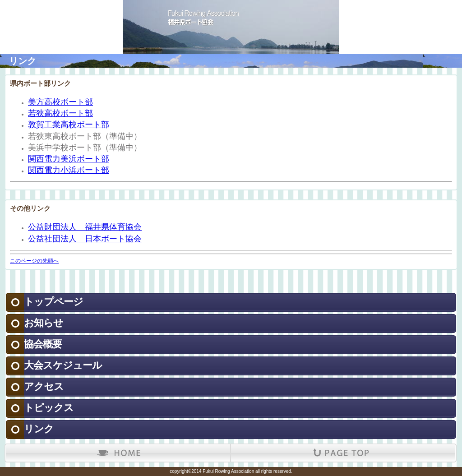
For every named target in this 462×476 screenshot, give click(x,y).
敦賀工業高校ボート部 (69, 125)
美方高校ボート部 (60, 102)
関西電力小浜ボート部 (69, 170)
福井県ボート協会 (231, 14)
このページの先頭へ (34, 261)
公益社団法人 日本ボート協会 (85, 239)
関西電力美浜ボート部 (69, 159)
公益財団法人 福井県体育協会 (85, 227)
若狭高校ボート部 (60, 113)
